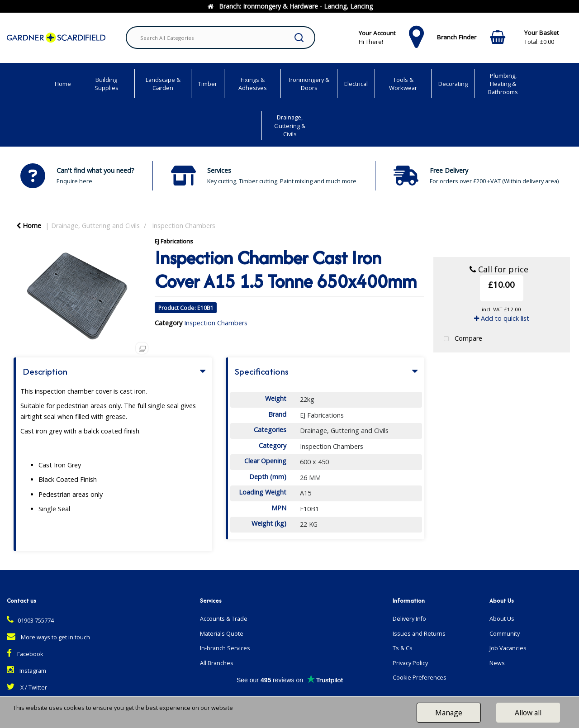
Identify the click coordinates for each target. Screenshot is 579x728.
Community (505, 634)
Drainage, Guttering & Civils (290, 125)
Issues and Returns (419, 634)
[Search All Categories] (221, 38)
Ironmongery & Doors (309, 84)
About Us (502, 619)
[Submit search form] (299, 38)
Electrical (356, 84)
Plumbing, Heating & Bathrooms (503, 84)
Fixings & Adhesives (253, 84)
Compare (461, 339)
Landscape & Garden (163, 84)
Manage (449, 713)
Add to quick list (502, 318)
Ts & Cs (403, 648)
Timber (208, 84)
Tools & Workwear (403, 84)
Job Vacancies (508, 648)
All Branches (217, 663)
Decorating (453, 84)
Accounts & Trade (224, 619)
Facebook (25, 654)
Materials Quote (222, 634)
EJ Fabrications (174, 241)
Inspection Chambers (184, 226)
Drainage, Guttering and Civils (95, 226)
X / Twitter (27, 688)
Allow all (528, 713)
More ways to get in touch (48, 637)
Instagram (26, 671)
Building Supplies (107, 84)
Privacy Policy (410, 663)
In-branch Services (225, 648)
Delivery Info (409, 619)
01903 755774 (30, 621)
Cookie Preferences (420, 678)
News (497, 663)
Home (63, 84)
